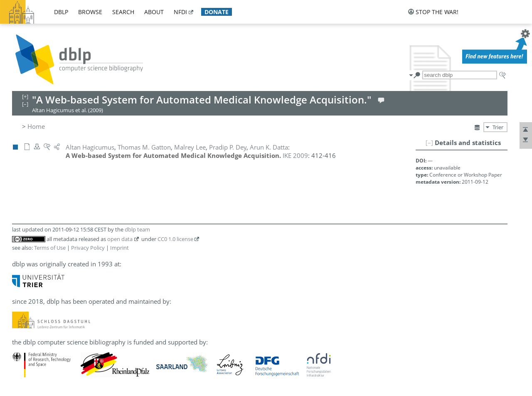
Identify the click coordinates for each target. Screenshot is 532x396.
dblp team (137, 229)
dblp (61, 12)
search (123, 12)
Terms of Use (50, 248)
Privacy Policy (88, 248)
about (154, 12)
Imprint (119, 248)
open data (120, 239)
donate (217, 12)
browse (90, 12)
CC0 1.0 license (175, 239)
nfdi (180, 12)
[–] (429, 143)
